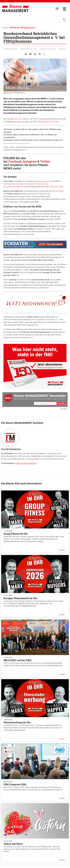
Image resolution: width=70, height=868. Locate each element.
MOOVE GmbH (58, 191)
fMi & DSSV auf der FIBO (18, 660)
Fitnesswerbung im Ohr (17, 722)
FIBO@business (13, 119)
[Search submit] (64, 20)
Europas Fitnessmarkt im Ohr (20, 598)
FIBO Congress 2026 (15, 784)
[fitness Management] (16, 8)
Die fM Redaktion (11, 49)
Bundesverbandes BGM (45, 181)
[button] (26, 54)
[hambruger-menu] (63, 9)
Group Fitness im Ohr (16, 534)
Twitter (45, 161)
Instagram (30, 161)
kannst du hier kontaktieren (26, 463)
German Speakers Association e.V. (44, 320)
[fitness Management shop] (57, 8)
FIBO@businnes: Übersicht (48, 122)
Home (5, 28)
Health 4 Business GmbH (54, 187)
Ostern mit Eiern (13, 844)
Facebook (15, 161)
